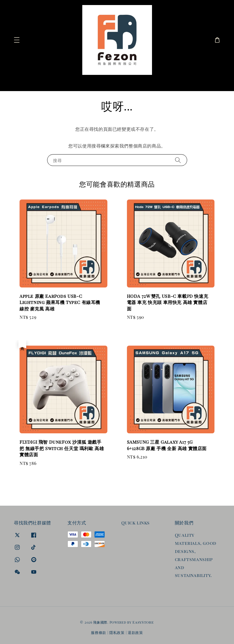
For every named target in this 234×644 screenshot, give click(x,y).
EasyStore (143, 622)
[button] (17, 40)
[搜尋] (211, 82)
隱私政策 (117, 632)
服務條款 (99, 632)
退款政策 (135, 632)
